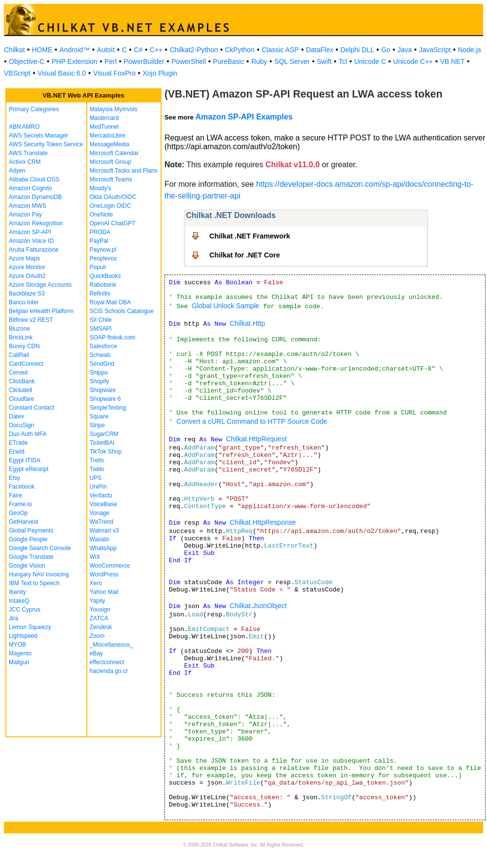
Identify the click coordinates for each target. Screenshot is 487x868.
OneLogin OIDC (111, 206)
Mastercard (104, 118)
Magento (20, 653)
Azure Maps (24, 258)
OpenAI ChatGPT (113, 223)
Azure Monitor (27, 267)
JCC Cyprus (25, 610)
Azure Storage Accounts (40, 285)
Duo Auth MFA (28, 434)
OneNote (101, 215)
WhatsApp (103, 548)
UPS (96, 478)
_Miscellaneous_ (112, 645)
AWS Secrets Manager (39, 136)
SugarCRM (104, 434)
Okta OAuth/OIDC (113, 197)
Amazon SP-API (30, 232)
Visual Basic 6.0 (62, 73)
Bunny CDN (24, 346)
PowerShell (189, 61)
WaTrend (101, 522)
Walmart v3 (104, 531)
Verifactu (101, 495)
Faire (15, 495)
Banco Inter (24, 302)
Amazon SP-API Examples (244, 117)
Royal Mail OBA (111, 302)
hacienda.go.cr (109, 671)
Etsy (14, 478)
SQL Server (292, 61)
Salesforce (104, 346)
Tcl (343, 61)
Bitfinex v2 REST (31, 320)
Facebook (22, 487)
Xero (96, 583)
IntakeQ (19, 601)
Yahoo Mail (104, 592)
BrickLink (21, 337)
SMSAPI (101, 329)
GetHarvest (24, 522)
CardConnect (26, 364)
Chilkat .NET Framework (250, 236)
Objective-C (27, 61)
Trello (97, 460)
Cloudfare (21, 399)
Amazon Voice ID (31, 241)
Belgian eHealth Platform (41, 311)
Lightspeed (23, 636)
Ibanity (17, 592)
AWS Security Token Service (46, 144)
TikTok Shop (106, 452)
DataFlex (320, 50)
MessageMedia (110, 144)
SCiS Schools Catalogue (122, 311)
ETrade (18, 443)
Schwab (100, 355)
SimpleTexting (108, 408)
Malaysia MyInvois (114, 109)
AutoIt (106, 50)
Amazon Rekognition (36, 223)
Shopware (103, 390)
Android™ (75, 50)
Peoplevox (103, 258)
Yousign (100, 610)
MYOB (17, 645)
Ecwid (17, 452)
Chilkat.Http (247, 323)
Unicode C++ (413, 61)
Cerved (18, 373)
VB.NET (453, 61)
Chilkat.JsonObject (258, 606)
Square (99, 416)
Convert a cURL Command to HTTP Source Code (252, 421)
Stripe (97, 425)
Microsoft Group (111, 162)
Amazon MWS (28, 206)
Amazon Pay (25, 215)
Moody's (101, 188)
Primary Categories (34, 109)
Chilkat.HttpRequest (256, 439)
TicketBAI (102, 443)
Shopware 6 (105, 399)
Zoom (97, 636)
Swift (324, 61)
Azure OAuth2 (27, 276)
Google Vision (27, 566)
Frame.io (20, 504)
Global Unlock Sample (226, 306)
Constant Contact (31, 408)
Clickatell (20, 390)
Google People (28, 539)
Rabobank (103, 285)
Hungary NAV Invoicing (39, 574)
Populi (98, 267)
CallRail (19, 355)
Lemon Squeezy (30, 627)
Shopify (100, 381)
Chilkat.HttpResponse (263, 522)
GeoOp (18, 513)
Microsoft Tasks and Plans (124, 171)
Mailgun (19, 662)
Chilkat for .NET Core (245, 255)
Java (405, 50)
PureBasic (229, 61)
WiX (95, 557)
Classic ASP (280, 50)
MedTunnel (104, 127)
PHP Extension (75, 61)
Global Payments (31, 531)
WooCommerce (110, 566)
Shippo (99, 373)
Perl (111, 61)
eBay (96, 653)
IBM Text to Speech (34, 583)
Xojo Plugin (160, 73)
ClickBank (22, 381)
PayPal (99, 241)
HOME (42, 50)
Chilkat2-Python (194, 50)
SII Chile (101, 320)
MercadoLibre (108, 136)
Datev (16, 416)
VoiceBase (104, 504)
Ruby (259, 61)
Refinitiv (100, 294)
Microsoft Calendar (114, 153)
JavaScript (435, 50)
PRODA (100, 232)
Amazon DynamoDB (35, 197)
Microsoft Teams (111, 179)
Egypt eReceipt (29, 469)
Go (386, 50)
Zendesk (101, 627)
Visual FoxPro (114, 73)
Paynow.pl (103, 250)
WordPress (104, 574)
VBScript (17, 73)
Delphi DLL (357, 50)
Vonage (100, 513)
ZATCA (99, 618)
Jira (13, 618)
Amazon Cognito (30, 188)
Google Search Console (40, 548)
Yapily (98, 601)
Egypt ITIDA (25, 460)
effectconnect (107, 662)
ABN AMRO (24, 127)
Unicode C (370, 61)
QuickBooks (105, 276)
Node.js (469, 50)
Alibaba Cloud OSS (34, 179)
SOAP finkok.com (113, 337)
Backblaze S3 (27, 294)
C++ (156, 50)
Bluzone (19, 329)
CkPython (240, 50)
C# (138, 50)
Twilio (97, 469)
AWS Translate (28, 153)
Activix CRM (25, 162)
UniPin (98, 487)
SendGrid (102, 364)
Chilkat (14, 50)
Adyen (17, 171)
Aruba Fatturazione (34, 250)
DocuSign (21, 425)
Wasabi (100, 539)
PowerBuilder (144, 61)
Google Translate (31, 557)
